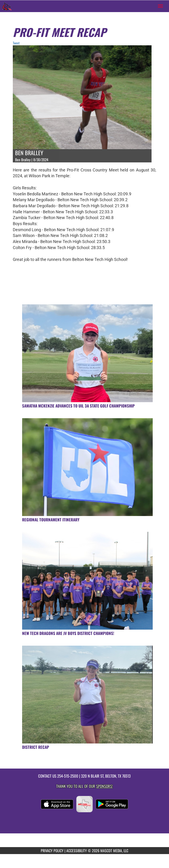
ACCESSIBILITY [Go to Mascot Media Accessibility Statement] (77, 851)
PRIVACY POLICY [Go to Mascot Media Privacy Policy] (52, 851)
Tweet (16, 43)
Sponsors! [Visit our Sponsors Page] (104, 786)
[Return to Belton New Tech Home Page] (7, 6)
